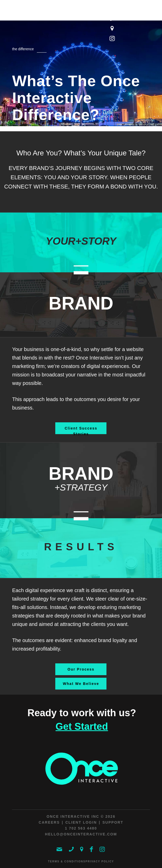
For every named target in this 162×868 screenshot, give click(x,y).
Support (113, 822)
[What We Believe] (81, 684)
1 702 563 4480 (81, 828)
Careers (49, 822)
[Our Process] (81, 669)
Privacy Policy (100, 861)
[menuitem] (143, 18)
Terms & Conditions (67, 861)
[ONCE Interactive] (67, 13)
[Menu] (143, 18)
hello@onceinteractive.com (81, 834)
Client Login (81, 822)
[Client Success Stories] (81, 428)
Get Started (82, 726)
